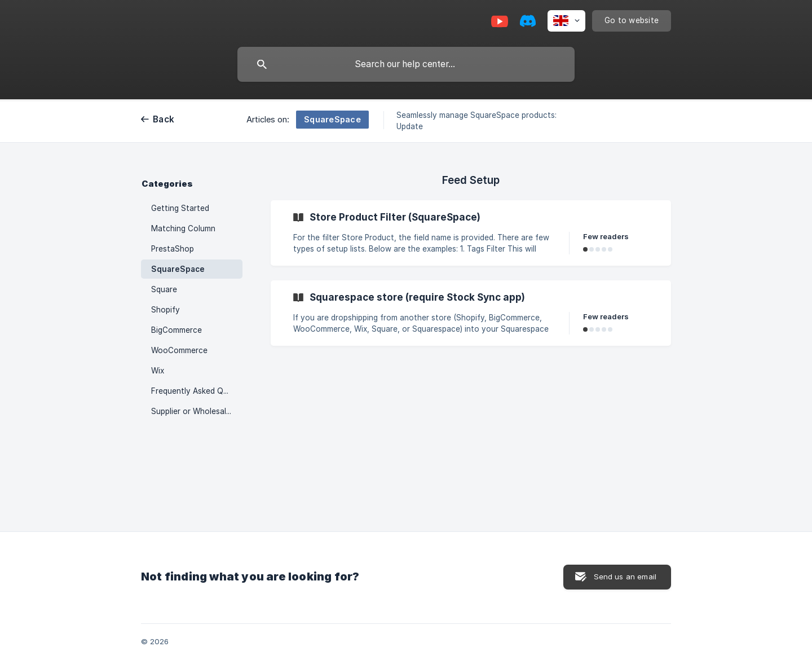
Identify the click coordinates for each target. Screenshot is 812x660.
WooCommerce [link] (179, 350)
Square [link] (164, 289)
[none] (566, 21)
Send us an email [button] (625, 577)
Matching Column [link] (183, 228)
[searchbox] (406, 64)
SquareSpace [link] (178, 269)
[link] (471, 233)
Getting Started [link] (180, 208)
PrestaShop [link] (173, 249)
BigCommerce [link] (176, 330)
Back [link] (164, 119)
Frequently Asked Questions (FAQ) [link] (197, 391)
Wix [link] (158, 371)
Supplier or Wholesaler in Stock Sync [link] (197, 411)
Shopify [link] (166, 310)
